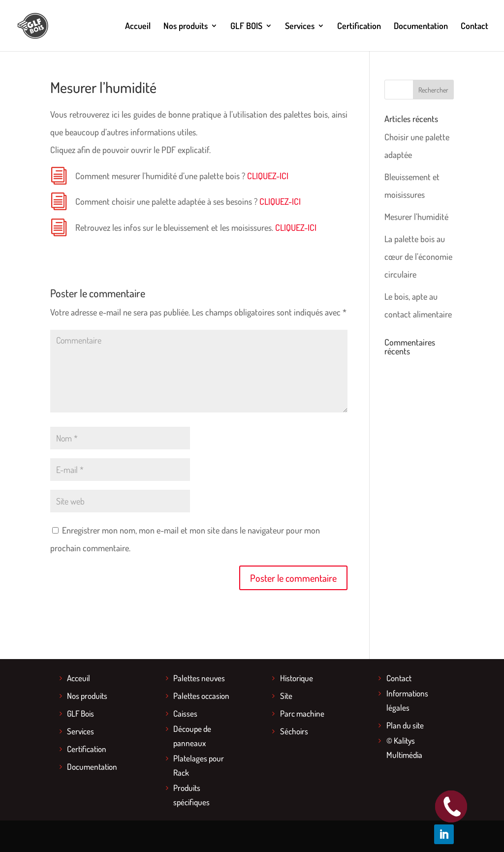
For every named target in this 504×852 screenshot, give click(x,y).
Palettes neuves (199, 678)
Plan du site (405, 725)
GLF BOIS (246, 27)
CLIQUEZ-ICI (268, 176)
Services (300, 27)
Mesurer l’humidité (416, 217)
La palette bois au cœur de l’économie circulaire (418, 256)
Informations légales (407, 700)
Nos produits (186, 27)
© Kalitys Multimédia (404, 748)
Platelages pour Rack (199, 765)
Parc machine (302, 713)
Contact (474, 27)
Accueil (138, 27)
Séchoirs (294, 731)
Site (286, 696)
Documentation (421, 27)
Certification (359, 27)
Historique (297, 678)
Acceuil (79, 678)
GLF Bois (80, 713)
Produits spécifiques (191, 795)
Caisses (185, 713)
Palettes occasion (201, 696)
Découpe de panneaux (192, 736)
